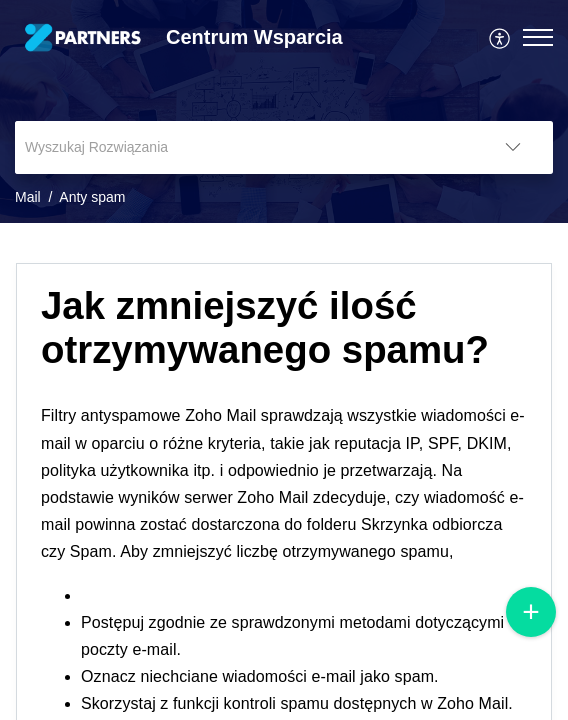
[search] (244, 147)
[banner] (284, 111)
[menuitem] (500, 37)
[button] (500, 37)
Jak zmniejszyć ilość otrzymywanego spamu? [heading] (265, 327)
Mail (28, 197)
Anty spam (92, 197)
